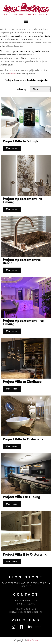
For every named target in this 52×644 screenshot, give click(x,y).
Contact (26, 594)
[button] (26, 21)
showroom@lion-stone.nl (26, 612)
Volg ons (26, 620)
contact (13, 74)
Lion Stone (26, 577)
